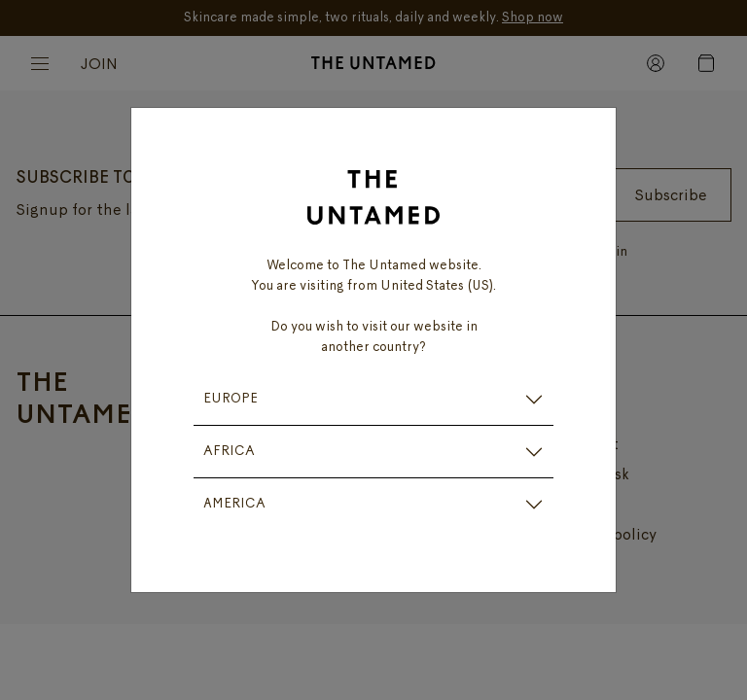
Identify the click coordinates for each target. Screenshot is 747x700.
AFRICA (229, 452)
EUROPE (231, 399)
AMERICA (234, 504)
